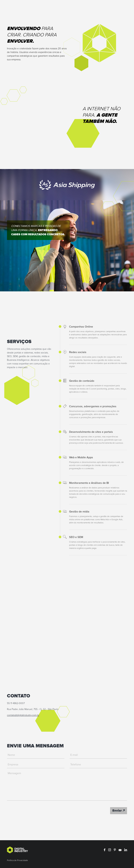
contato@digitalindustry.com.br (23, 715)
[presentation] (33, 811)
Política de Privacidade (17, 860)
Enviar (119, 811)
